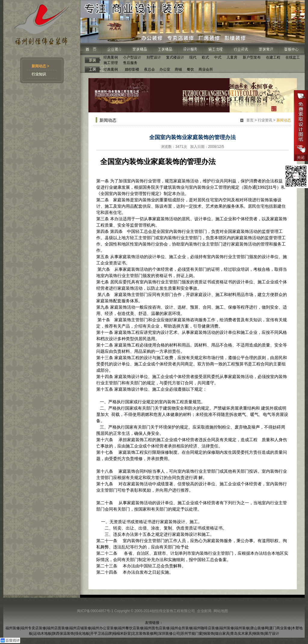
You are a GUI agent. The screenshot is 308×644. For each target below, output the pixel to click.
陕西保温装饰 (63, 633)
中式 (218, 57)
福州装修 (13, 628)
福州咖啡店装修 (206, 628)
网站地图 (221, 611)
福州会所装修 (182, 628)
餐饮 (190, 69)
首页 (250, 120)
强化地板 (82, 633)
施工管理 (111, 63)
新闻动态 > (40, 66)
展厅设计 (272, 633)
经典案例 (111, 57)
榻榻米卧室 (122, 633)
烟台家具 (222, 633)
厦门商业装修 (280, 628)
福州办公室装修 (105, 628)
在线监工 (293, 57)
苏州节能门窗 (192, 633)
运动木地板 (42, 633)
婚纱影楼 (132, 69)
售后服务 (130, 63)
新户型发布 (252, 57)
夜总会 (149, 69)
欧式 (205, 57)
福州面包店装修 (157, 628)
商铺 (178, 69)
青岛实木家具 (241, 633)
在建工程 (273, 57)
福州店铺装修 (80, 628)
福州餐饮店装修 (131, 628)
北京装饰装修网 (144, 633)
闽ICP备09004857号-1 (95, 611)
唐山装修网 (259, 628)
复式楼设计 (175, 57)
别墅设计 (154, 57)
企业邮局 (204, 611)
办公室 (165, 69)
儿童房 (232, 57)
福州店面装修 (58, 628)
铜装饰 (209, 633)
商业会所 (206, 69)
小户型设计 (132, 57)
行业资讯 (265, 120)
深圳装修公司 (169, 633)
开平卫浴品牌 (101, 633)
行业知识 (39, 74)
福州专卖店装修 (33, 628)
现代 (193, 57)
